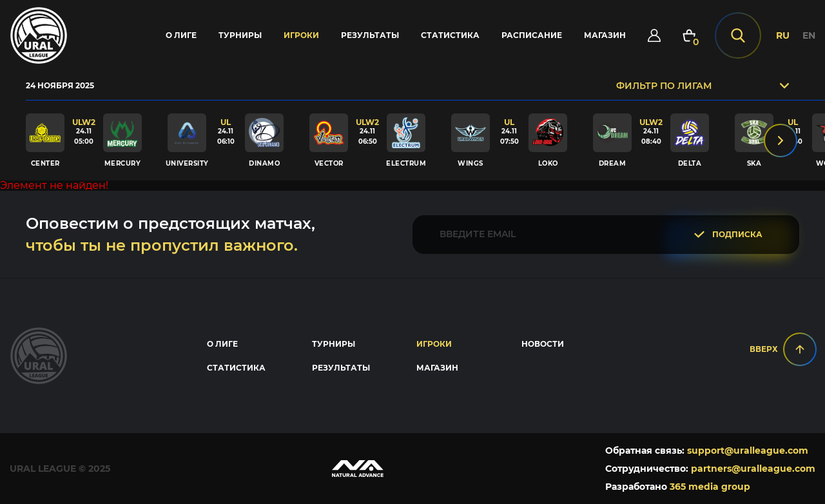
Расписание (532, 35)
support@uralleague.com (748, 451)
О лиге (181, 35)
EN (809, 35)
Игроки (301, 35)
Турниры (240, 35)
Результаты (370, 35)
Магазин (605, 35)
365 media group (710, 487)
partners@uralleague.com (753, 469)
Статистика (450, 35)
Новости (543, 344)
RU (783, 35)
